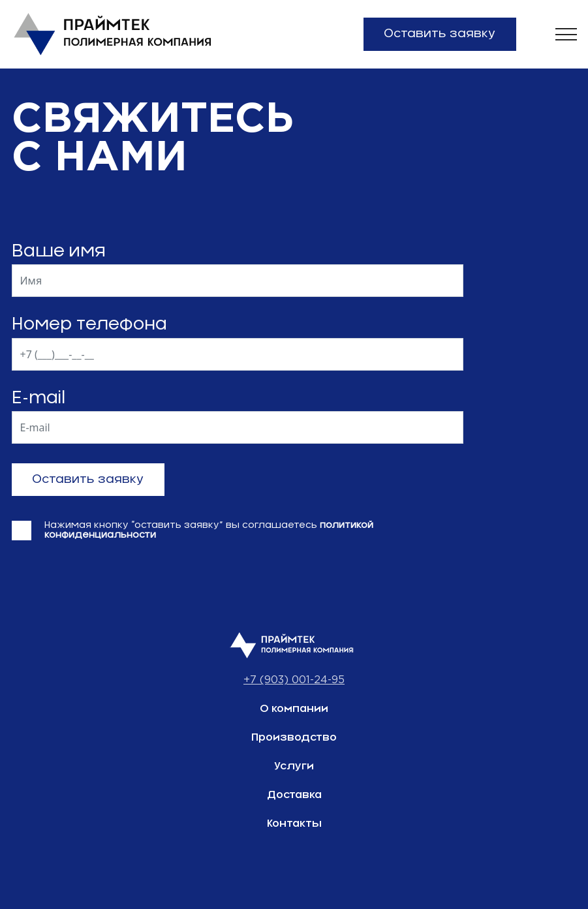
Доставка (294, 795)
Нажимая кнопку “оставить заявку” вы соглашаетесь (209, 530)
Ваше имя (59, 251)
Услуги (294, 766)
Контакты (294, 824)
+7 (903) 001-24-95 (294, 680)
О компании (294, 709)
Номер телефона (89, 324)
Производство (294, 737)
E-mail (39, 398)
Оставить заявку (440, 34)
